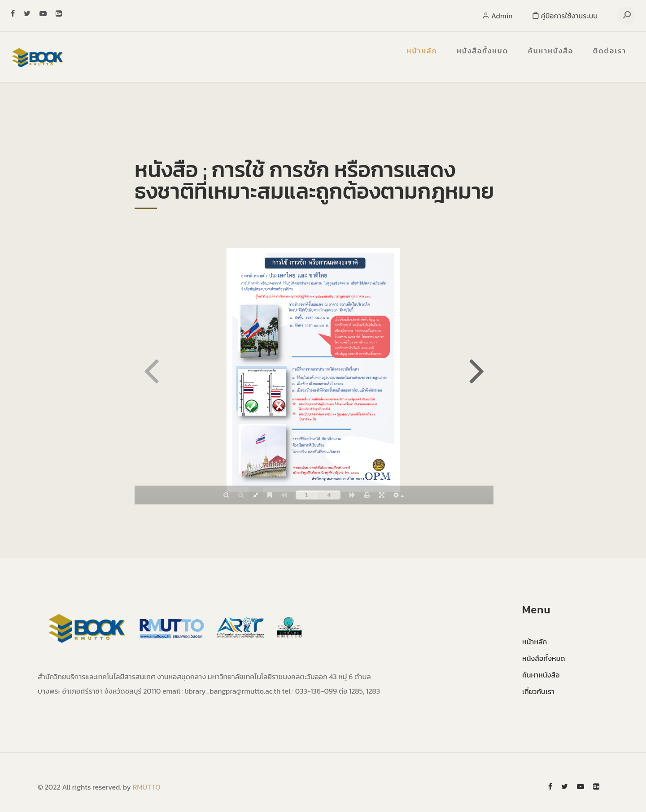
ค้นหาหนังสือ (551, 51)
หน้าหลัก (422, 51)
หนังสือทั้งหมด (482, 51)
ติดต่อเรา (610, 51)
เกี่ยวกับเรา (538, 691)
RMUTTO (147, 787)
